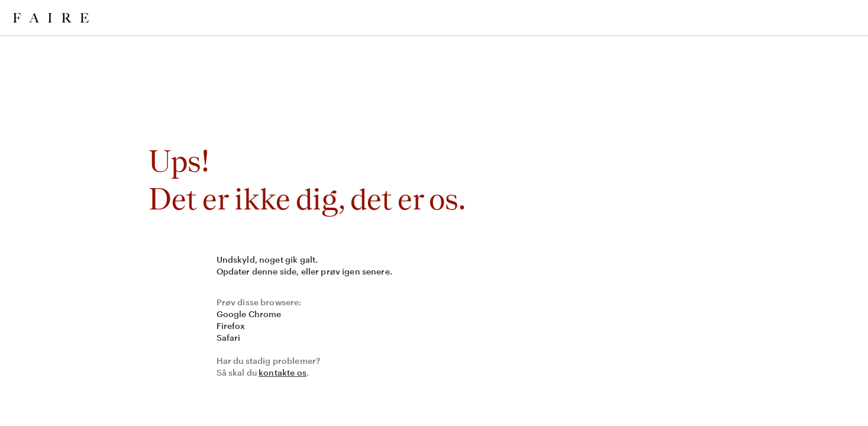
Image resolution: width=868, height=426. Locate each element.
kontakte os (283, 372)
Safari (229, 338)
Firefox (231, 326)
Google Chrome (249, 314)
